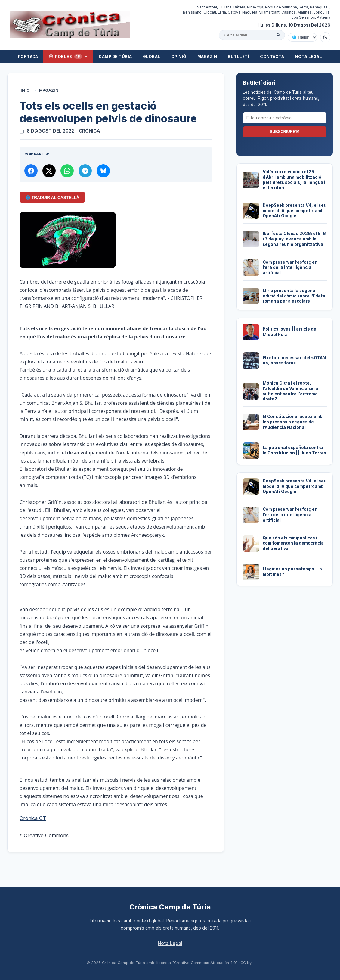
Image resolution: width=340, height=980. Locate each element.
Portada (28, 57)
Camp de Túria (115, 57)
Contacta (272, 57)
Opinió (179, 57)
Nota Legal (308, 57)
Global (152, 57)
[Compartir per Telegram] (85, 171)
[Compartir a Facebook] (31, 171)
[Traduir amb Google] (302, 37)
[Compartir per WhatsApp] (67, 171)
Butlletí (238, 57)
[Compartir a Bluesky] (103, 171)
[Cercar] (279, 35)
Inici (26, 90)
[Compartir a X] (49, 171)
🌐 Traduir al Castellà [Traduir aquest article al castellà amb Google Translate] (52, 198)
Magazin (207, 57)
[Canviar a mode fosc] (325, 37)
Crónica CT (33, 818)
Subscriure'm (285, 132)
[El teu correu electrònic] (285, 118)
